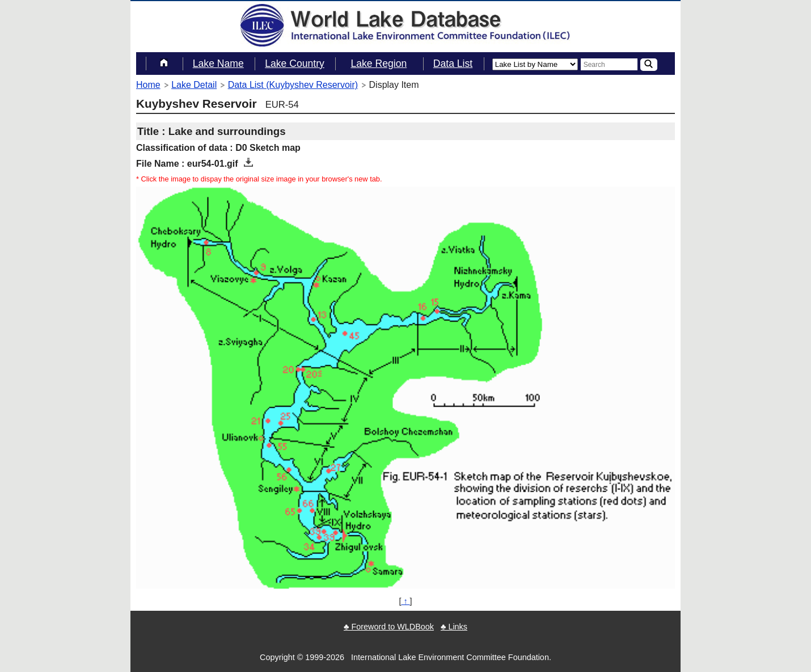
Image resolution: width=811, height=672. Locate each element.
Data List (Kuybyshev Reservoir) (293, 85)
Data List (453, 64)
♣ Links (454, 627)
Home (148, 85)
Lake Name (218, 64)
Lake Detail (194, 85)
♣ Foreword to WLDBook (389, 627)
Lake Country (295, 64)
